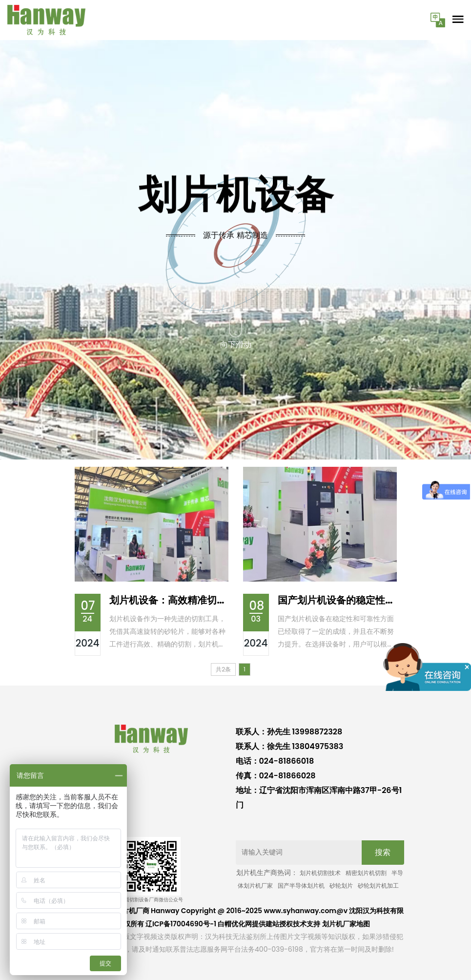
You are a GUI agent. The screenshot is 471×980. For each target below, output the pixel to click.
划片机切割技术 (320, 873)
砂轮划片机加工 (378, 886)
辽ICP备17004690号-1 (181, 924)
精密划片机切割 (366, 873)
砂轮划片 (341, 886)
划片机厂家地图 (346, 924)
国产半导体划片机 (301, 886)
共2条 (223, 669)
